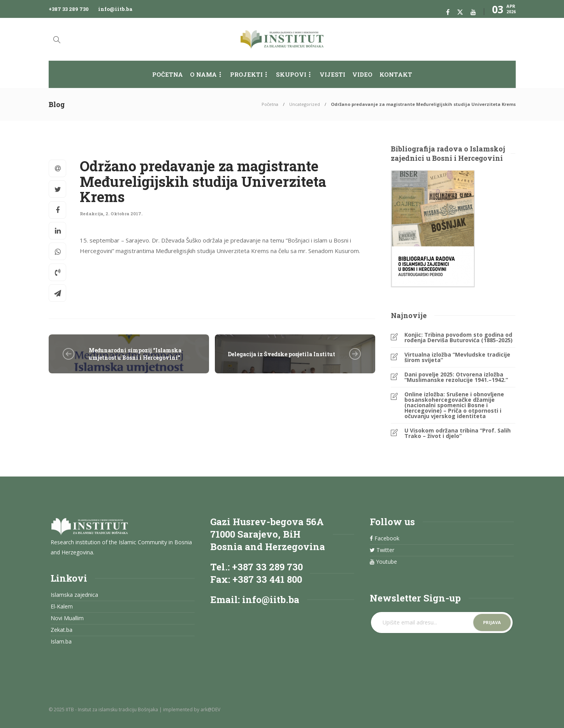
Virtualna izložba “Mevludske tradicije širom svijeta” (457, 357)
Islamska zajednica (74, 595)
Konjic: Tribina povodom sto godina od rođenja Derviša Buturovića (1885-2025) (459, 338)
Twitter (382, 550)
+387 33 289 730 (69, 9)
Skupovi (291, 74)
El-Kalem (62, 607)
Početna (168, 74)
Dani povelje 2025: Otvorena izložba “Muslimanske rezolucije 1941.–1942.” (456, 377)
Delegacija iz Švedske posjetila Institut (281, 354)
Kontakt (396, 74)
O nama (203, 74)
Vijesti (332, 74)
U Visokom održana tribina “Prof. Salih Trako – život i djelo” (458, 433)
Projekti (246, 74)
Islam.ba (61, 642)
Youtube (383, 562)
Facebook (385, 538)
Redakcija (91, 214)
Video (362, 74)
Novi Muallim (67, 618)
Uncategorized (305, 104)
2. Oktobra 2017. (124, 214)
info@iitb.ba (115, 9)
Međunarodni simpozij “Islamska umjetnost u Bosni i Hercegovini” (135, 354)
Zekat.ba (61, 630)
